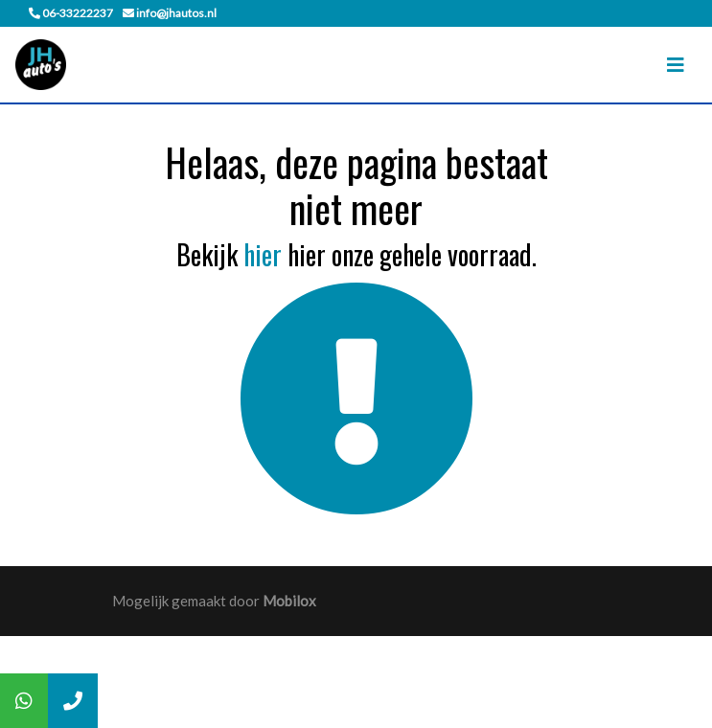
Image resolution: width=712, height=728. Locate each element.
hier (263, 254)
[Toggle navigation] (676, 65)
